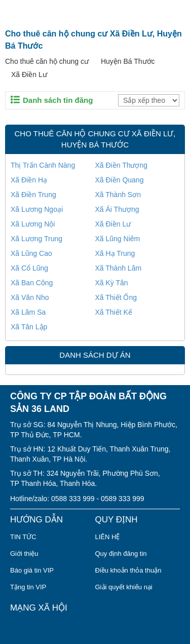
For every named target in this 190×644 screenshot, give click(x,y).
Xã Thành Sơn (118, 195)
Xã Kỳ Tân (112, 283)
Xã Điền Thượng (122, 165)
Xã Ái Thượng (117, 209)
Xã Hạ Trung (115, 253)
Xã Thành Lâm (119, 268)
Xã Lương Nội (33, 224)
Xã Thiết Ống (116, 297)
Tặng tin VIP (28, 587)
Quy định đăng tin (121, 554)
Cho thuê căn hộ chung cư (47, 61)
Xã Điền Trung (33, 195)
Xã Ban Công (32, 283)
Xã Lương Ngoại (37, 209)
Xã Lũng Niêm (118, 239)
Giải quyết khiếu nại (124, 587)
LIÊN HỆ (108, 537)
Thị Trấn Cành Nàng (43, 165)
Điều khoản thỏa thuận (128, 570)
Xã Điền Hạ (29, 180)
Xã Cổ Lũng (29, 268)
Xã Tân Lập (29, 327)
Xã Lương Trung (36, 239)
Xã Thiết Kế (114, 312)
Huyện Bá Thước (128, 61)
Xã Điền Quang (120, 180)
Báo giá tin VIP (32, 570)
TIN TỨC (23, 537)
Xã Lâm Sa (28, 312)
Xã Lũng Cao (31, 253)
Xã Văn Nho (30, 297)
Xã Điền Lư (29, 74)
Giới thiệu (24, 554)
